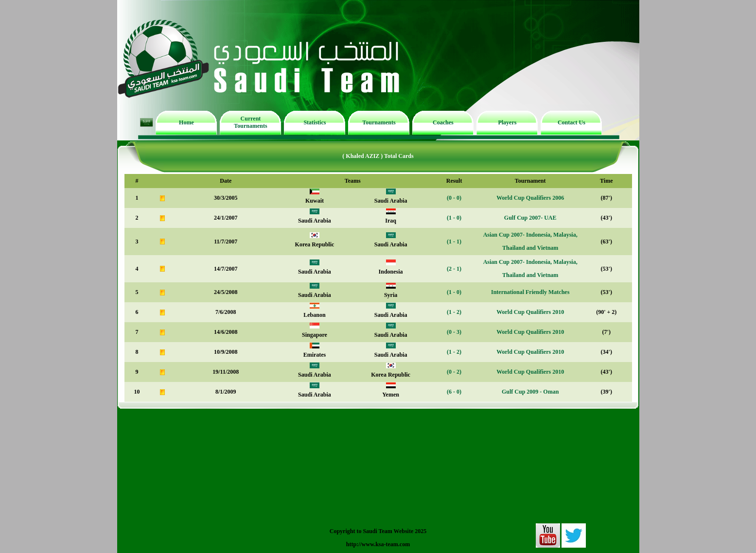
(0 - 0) (454, 198)
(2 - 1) (454, 269)
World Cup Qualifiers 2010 (530, 312)
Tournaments (379, 122)
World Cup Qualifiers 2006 (530, 198)
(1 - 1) (454, 242)
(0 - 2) (454, 372)
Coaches (443, 122)
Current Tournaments (250, 122)
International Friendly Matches (530, 292)
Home (186, 122)
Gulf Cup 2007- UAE (530, 218)
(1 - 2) (454, 312)
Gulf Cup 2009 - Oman (530, 392)
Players (507, 122)
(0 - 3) (454, 332)
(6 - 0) (454, 392)
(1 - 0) (454, 218)
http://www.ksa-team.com (378, 544)
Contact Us (571, 122)
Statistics (315, 122)
